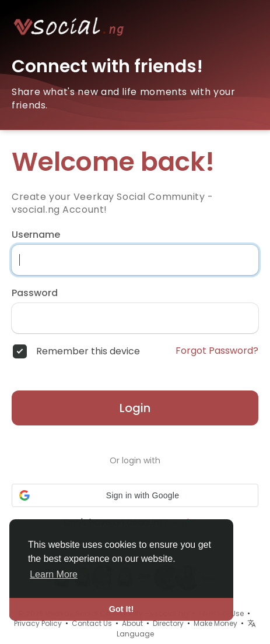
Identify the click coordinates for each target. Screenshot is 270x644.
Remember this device (88, 351)
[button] (135, 495)
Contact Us (92, 623)
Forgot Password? (217, 351)
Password (35, 293)
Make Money (215, 623)
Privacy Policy (38, 623)
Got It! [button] (121, 609)
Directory (168, 623)
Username (36, 235)
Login (135, 408)
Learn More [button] (54, 574)
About (132, 623)
